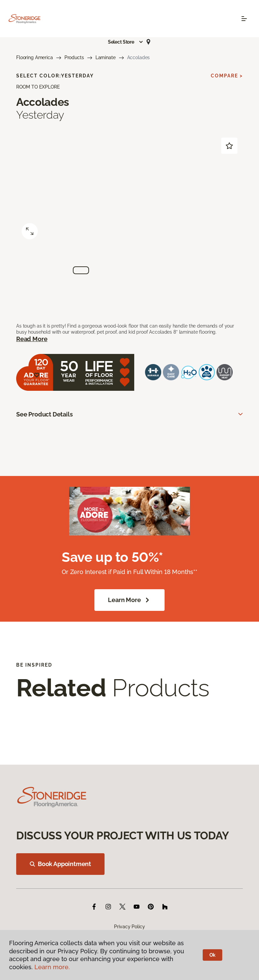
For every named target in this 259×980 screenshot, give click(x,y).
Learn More (129, 600)
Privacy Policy (129, 927)
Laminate (106, 57)
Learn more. (52, 967)
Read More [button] (32, 339)
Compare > (227, 76)
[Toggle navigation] (244, 19)
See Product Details (45, 414)
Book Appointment (60, 864)
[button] (126, 42)
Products (74, 57)
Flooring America (35, 57)
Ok (213, 955)
